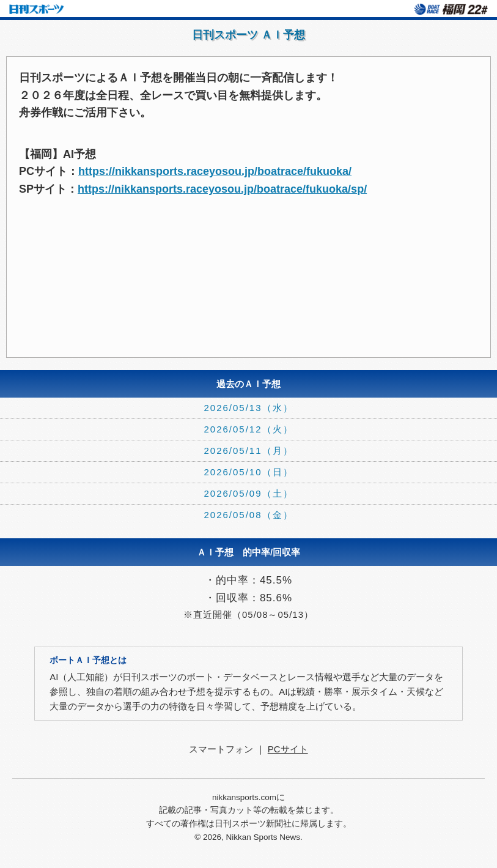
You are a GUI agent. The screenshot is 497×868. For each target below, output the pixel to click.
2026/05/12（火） (248, 429)
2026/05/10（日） (248, 472)
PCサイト (288, 749)
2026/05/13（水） (248, 408)
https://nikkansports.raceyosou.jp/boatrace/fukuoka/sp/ (222, 189)
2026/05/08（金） (248, 515)
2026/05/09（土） (248, 493)
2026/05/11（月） (248, 451)
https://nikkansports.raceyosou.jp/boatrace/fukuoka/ (215, 171)
